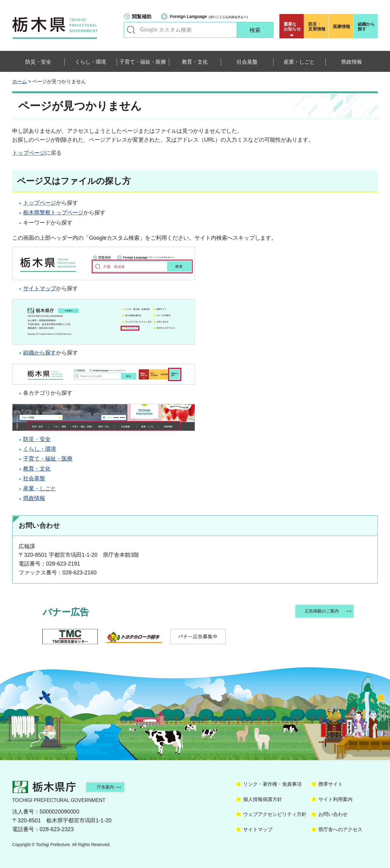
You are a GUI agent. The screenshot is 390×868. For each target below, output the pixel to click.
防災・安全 (37, 439)
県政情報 (34, 498)
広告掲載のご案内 (321, 612)
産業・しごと (40, 489)
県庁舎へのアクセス (340, 829)
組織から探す (366, 26)
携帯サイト (331, 784)
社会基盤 (34, 478)
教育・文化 (37, 469)
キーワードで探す (131, 30)
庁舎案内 (111, 787)
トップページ (29, 153)
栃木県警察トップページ (53, 213)
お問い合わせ (333, 814)
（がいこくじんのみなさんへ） (210, 16)
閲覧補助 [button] (142, 17)
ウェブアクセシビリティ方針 (275, 814)
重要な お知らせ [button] (292, 26)
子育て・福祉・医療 (48, 459)
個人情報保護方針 (263, 799)
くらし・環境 (40, 449)
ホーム (19, 81)
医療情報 (342, 26)
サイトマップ (40, 288)
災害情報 (318, 26)
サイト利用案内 (335, 799)
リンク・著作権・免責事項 (272, 784)
